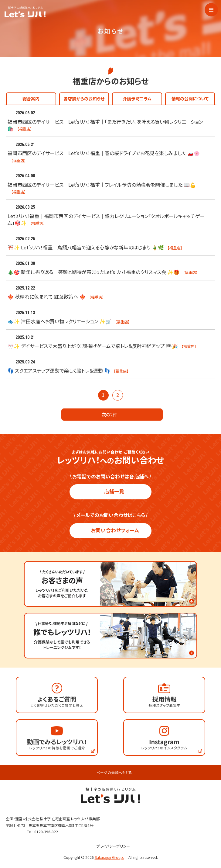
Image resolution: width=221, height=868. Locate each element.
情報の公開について (190, 99)
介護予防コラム (137, 99)
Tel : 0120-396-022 (42, 832)
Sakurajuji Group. (111, 857)
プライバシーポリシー (111, 846)
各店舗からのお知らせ (84, 99)
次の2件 (112, 414)
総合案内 (31, 99)
